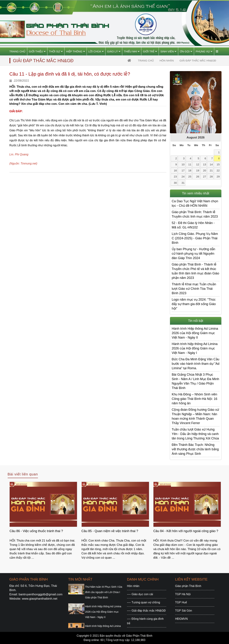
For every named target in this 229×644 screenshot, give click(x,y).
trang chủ (146, 60)
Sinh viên (168, 51)
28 (211, 177)
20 (204, 170)
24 (183, 177)
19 (198, 170)
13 (204, 164)
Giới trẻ (150, 51)
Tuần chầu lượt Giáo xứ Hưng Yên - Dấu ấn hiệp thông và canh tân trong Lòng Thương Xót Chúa (195, 434)
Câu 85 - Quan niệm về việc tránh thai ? (110, 531)
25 (190, 177)
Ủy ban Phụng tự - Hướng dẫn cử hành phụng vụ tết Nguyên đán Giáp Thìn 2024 (194, 254)
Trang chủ (17, 51)
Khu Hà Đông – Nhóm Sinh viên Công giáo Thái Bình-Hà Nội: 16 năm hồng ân (195, 399)
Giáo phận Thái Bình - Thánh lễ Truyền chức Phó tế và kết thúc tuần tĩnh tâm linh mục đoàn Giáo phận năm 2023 (195, 271)
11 (190, 164)
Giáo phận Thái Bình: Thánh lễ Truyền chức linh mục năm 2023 (195, 214)
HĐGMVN (182, 619)
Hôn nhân (167, 60)
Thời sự (56, 51)
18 (190, 170)
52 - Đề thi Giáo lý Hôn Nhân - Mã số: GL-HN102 (193, 225)
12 (198, 164)
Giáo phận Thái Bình (188, 586)
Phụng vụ (204, 51)
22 (218, 170)
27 (204, 177)
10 (183, 164)
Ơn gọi (186, 51)
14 (211, 164)
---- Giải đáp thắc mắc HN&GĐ (146, 611)
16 (175, 170)
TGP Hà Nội (183, 594)
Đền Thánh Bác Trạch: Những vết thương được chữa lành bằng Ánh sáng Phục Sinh (195, 449)
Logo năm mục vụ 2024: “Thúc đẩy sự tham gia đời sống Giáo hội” (194, 304)
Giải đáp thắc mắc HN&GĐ (198, 60)
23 (175, 177)
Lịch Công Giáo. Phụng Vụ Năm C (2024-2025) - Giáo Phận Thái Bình (195, 238)
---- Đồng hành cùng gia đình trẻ (145, 621)
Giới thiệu (37, 51)
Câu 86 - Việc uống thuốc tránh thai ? (36, 531)
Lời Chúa (96, 51)
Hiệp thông (75, 51)
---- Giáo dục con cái (140, 594)
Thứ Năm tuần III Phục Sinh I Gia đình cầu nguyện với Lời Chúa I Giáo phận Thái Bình (104, 592)
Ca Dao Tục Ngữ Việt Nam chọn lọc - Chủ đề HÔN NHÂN (195, 203)
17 (183, 170)
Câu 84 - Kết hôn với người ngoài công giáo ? (186, 531)
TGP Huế (181, 602)
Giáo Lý (114, 51)
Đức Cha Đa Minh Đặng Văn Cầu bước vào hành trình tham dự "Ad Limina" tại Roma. (196, 364)
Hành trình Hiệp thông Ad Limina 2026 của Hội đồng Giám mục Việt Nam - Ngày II (195, 333)
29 (218, 177)
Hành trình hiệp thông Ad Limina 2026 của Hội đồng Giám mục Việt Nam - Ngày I (195, 348)
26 (198, 177)
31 (183, 183)
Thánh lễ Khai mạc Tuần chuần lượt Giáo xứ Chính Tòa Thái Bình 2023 (194, 289)
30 (175, 183)
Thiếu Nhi (132, 51)
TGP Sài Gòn (184, 611)
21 (211, 170)
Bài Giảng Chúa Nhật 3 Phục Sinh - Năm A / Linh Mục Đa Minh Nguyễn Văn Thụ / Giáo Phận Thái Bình (195, 381)
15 (218, 164)
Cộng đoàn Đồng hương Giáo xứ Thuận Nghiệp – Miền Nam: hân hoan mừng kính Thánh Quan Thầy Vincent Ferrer (195, 416)
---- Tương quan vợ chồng (144, 602)
